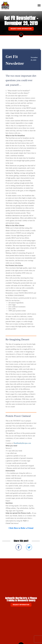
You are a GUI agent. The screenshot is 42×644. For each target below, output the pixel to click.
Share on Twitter (29, 547)
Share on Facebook (19, 547)
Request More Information (21, 29)
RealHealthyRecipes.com (22, 443)
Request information (21, 605)
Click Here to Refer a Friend (21, 528)
